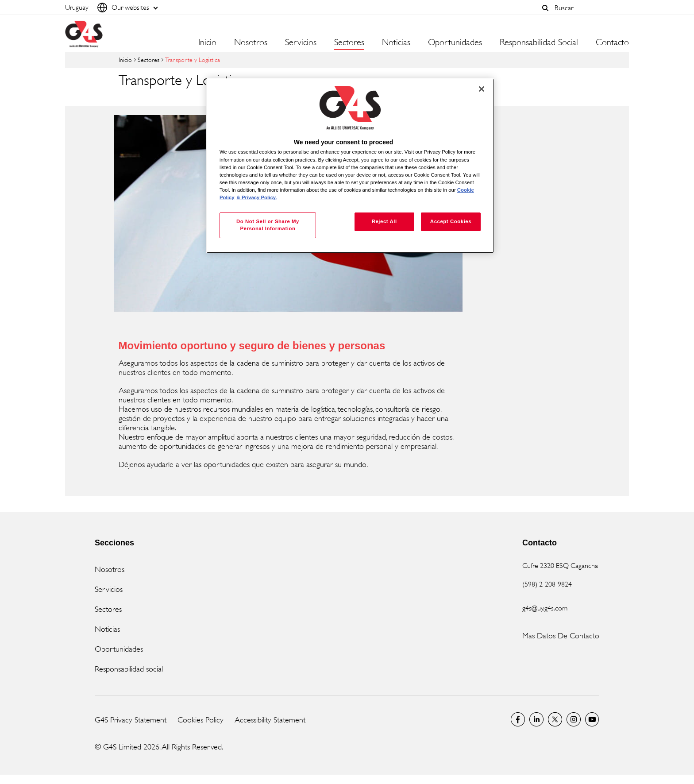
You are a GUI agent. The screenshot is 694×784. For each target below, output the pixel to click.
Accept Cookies (451, 221)
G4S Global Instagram (574, 719)
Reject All (384, 221)
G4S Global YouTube (592, 719)
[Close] (482, 89)
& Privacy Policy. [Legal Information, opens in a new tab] (257, 197)
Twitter (555, 719)
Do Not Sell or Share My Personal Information (268, 225)
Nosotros (110, 569)
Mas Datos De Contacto (561, 636)
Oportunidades (455, 42)
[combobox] (590, 8)
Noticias (107, 629)
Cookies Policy (200, 720)
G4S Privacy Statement (131, 720)
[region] (350, 166)
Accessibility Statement (270, 720)
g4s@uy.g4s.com (545, 608)
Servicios (109, 589)
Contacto (612, 42)
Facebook (518, 719)
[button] (545, 8)
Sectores (148, 60)
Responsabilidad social (129, 669)
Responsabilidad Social (539, 42)
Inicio (207, 42)
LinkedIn (536, 719)
